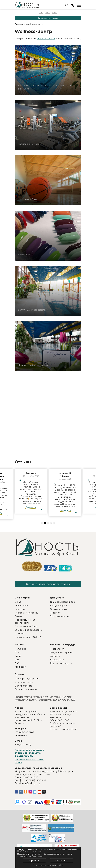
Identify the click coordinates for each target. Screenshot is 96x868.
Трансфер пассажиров (62, 602)
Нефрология (57, 660)
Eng (55, 12)
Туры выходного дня (26, 690)
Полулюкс (20, 649)
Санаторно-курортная (27, 679)
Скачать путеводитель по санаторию (48, 584)
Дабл (18, 664)
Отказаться (62, 861)
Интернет (55, 613)
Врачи (18, 617)
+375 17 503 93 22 (46, 39)
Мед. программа (24, 683)
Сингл (18, 656)
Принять (34, 861)
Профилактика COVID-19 (28, 638)
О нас (18, 602)
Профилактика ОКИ (26, 627)
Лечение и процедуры (63, 645)
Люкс (18, 653)
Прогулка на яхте (59, 617)
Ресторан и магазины (27, 613)
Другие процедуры (61, 664)
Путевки (20, 675)
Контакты (20, 610)
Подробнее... (37, 856)
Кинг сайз (20, 667)
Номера (19, 645)
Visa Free (19, 634)
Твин (17, 660)
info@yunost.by (23, 745)
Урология (55, 656)
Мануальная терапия (61, 653)
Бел (48, 12)
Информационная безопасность (25, 622)
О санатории (22, 598)
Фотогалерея (22, 606)
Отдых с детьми (59, 610)
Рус (41, 12)
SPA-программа (23, 686)
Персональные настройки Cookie (48, 865)
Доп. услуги (57, 598)
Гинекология (57, 649)
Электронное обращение (29, 630)
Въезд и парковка (60, 606)
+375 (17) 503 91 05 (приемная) (24, 734)
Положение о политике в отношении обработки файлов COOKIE (30, 753)
